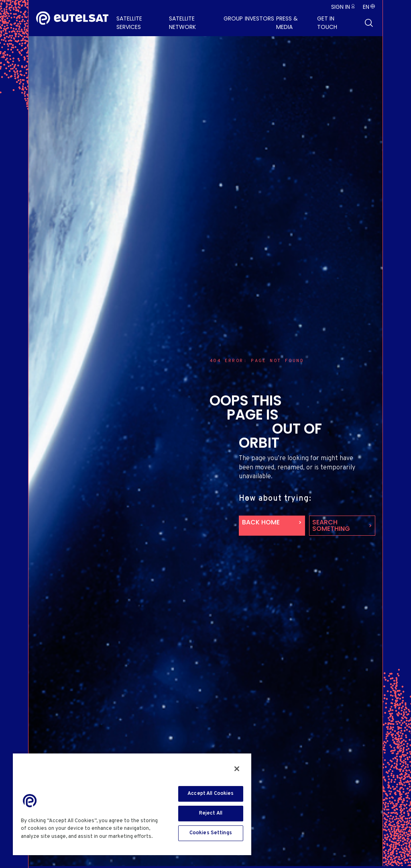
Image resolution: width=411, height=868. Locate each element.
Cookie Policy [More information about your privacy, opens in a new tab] (40, 844)
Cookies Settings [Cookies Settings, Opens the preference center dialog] (211, 833)
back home (261, 522)
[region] (132, 804)
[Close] (237, 769)
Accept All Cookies (211, 794)
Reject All (211, 813)
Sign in (341, 7)
